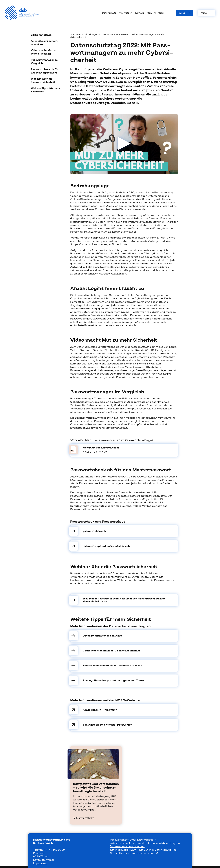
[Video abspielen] (124, 144)
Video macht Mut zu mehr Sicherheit (44, 52)
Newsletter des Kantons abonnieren (133, 853)
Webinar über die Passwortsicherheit (43, 81)
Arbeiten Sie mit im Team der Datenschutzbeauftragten (145, 843)
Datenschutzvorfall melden (127, 846)
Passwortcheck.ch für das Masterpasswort (45, 71)
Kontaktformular (44, 860)
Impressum (40, 863)
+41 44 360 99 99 (54, 850)
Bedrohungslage (41, 35)
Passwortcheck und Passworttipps (132, 840)
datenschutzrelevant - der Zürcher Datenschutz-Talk (144, 850)
